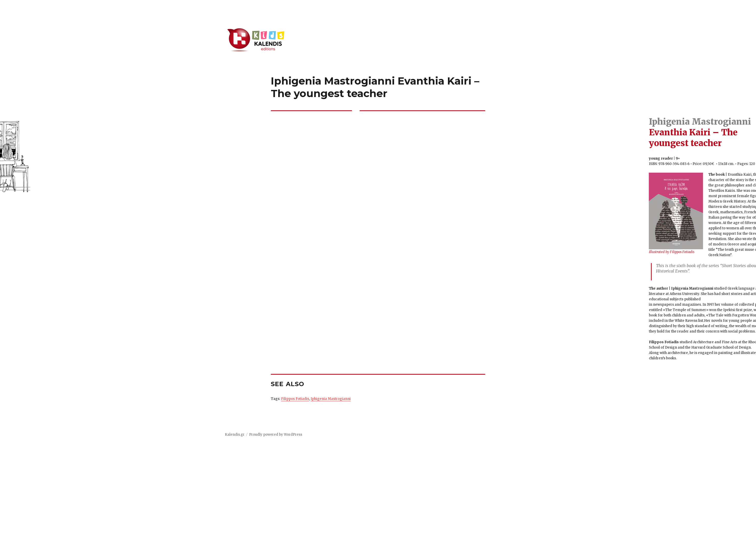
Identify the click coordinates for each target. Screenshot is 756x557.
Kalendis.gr (235, 435)
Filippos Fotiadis (295, 399)
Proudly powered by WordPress (276, 435)
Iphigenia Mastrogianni (331, 399)
